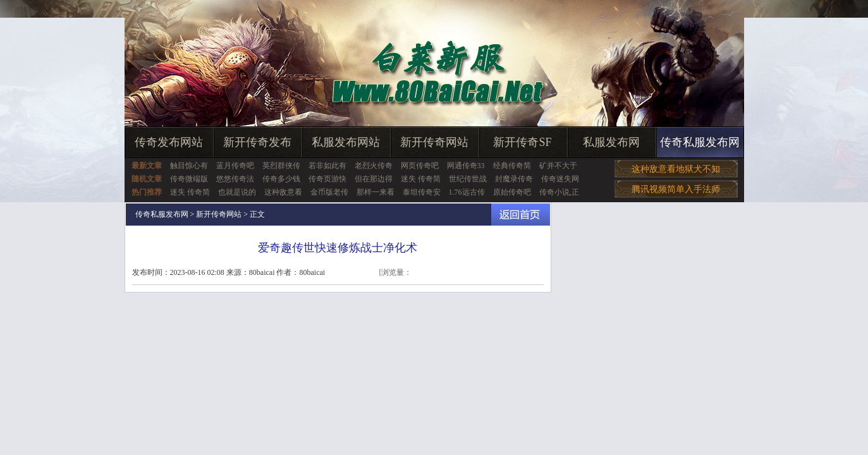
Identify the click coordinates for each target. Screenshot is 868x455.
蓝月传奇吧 (235, 166)
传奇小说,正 (559, 192)
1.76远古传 (467, 192)
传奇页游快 (327, 179)
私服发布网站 (346, 142)
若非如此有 (327, 166)
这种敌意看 (283, 192)
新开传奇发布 (257, 142)
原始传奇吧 (512, 192)
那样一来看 (376, 192)
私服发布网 (611, 142)
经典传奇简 (512, 166)
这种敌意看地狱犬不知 (676, 169)
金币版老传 (329, 192)
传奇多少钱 (281, 179)
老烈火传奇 (374, 166)
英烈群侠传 (281, 166)
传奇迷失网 (560, 179)
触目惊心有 (189, 166)
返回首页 (521, 215)
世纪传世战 (468, 179)
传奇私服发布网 (700, 142)
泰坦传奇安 (422, 192)
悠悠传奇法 (235, 179)
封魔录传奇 (514, 179)
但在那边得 (374, 179)
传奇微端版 (189, 179)
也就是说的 (237, 192)
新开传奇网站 (434, 142)
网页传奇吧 (420, 166)
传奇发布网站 (169, 142)
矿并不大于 (558, 166)
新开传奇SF (522, 142)
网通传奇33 (466, 166)
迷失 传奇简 (421, 179)
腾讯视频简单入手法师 (676, 189)
